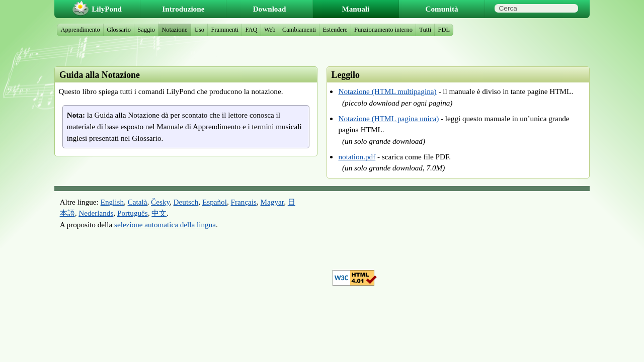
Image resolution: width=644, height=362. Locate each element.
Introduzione (183, 9)
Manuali (355, 9)
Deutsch (186, 202)
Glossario (119, 30)
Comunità (442, 9)
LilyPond (107, 9)
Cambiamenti (299, 30)
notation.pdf (357, 157)
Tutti (425, 30)
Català (138, 202)
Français (244, 202)
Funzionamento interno (383, 30)
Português (133, 213)
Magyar (272, 202)
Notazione (174, 30)
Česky (160, 202)
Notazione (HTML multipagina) (387, 91)
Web (270, 30)
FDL (444, 30)
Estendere (335, 30)
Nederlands (96, 213)
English (112, 202)
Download (270, 9)
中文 (159, 213)
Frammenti (225, 30)
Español (215, 202)
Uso (199, 30)
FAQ (252, 30)
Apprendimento (80, 30)
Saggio (146, 30)
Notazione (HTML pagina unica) (388, 118)
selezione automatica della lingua (165, 224)
